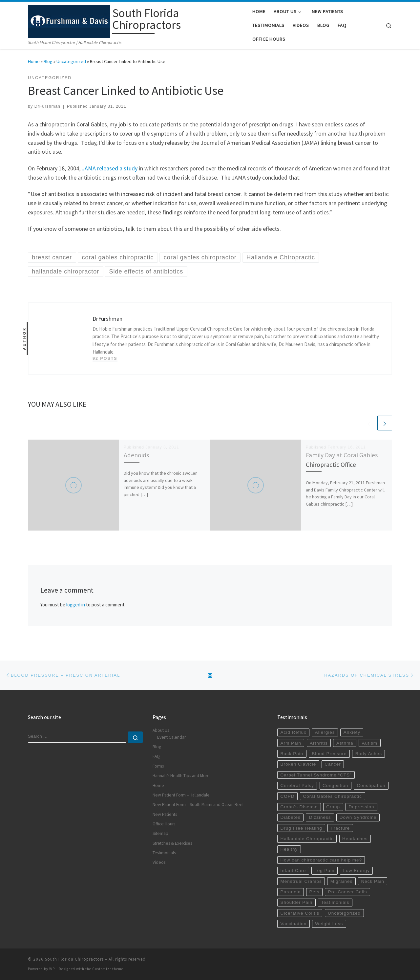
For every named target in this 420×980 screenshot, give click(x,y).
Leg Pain (324, 871)
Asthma (345, 743)
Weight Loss (329, 924)
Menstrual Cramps (301, 881)
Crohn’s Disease (299, 807)
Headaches (355, 839)
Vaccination (293, 924)
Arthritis (319, 743)
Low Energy (357, 871)
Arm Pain (291, 743)
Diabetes (290, 817)
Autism (370, 743)
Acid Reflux (293, 732)
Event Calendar (171, 737)
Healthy (289, 849)
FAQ (156, 756)
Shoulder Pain (296, 902)
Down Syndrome (358, 817)
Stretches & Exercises (172, 843)
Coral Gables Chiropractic (333, 796)
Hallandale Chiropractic (307, 839)
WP (52, 969)
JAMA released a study (110, 168)
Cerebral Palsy (297, 785)
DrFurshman (47, 106)
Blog (48, 61)
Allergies (325, 732)
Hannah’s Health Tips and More (181, 776)
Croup (333, 807)
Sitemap (160, 833)
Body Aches (369, 754)
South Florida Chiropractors (74, 959)
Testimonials (164, 853)
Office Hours (164, 824)
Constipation (371, 785)
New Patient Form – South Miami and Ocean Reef (198, 805)
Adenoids (136, 455)
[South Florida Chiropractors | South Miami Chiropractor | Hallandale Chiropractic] (69, 20)
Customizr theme (108, 969)
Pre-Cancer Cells (348, 892)
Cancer (333, 764)
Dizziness (320, 817)
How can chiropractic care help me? (321, 860)
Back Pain (292, 754)
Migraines (342, 881)
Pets (315, 892)
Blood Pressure (329, 754)
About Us (161, 730)
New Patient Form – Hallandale (181, 795)
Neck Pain (373, 881)
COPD (287, 796)
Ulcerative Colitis (300, 913)
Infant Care (293, 871)
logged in (76, 605)
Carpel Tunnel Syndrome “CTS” (316, 775)
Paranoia (290, 892)
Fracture (340, 828)
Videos (159, 862)
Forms (158, 766)
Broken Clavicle (298, 764)
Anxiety (352, 732)
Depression (361, 807)
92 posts (105, 359)
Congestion (335, 785)
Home (34, 61)
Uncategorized (71, 61)
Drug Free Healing (301, 828)
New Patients (165, 814)
